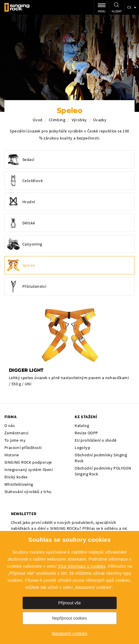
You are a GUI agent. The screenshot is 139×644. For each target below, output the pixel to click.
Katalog (82, 426)
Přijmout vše (69, 603)
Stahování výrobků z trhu (28, 492)
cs (129, 7)
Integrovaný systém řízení (29, 470)
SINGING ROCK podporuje (28, 462)
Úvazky (100, 120)
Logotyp (82, 448)
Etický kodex (16, 477)
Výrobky (79, 120)
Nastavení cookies (69, 633)
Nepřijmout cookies (69, 618)
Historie (12, 455)
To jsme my (15, 440)
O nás (10, 426)
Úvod (38, 120)
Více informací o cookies (82, 566)
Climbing (57, 120)
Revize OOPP (86, 433)
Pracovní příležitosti (23, 448)
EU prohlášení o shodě (96, 440)
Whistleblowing (19, 484)
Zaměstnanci (16, 433)
